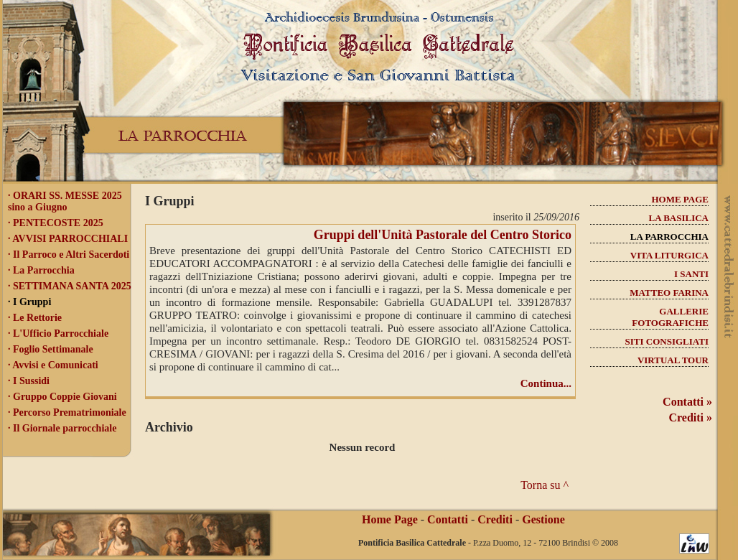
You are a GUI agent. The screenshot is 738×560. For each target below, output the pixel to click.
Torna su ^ (545, 485)
